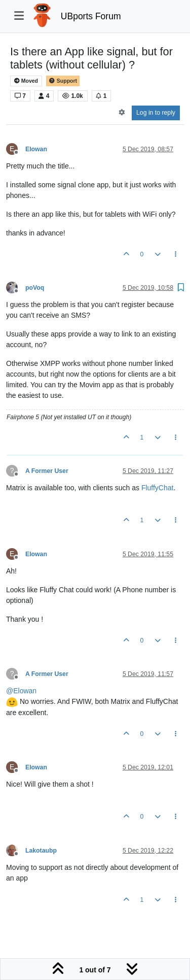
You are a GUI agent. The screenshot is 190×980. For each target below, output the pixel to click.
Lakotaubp (41, 851)
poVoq (35, 288)
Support (63, 81)
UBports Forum (91, 16)
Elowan (36, 149)
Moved (26, 81)
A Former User (47, 471)
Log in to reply (156, 113)
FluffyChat (158, 488)
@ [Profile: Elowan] (21, 691)
